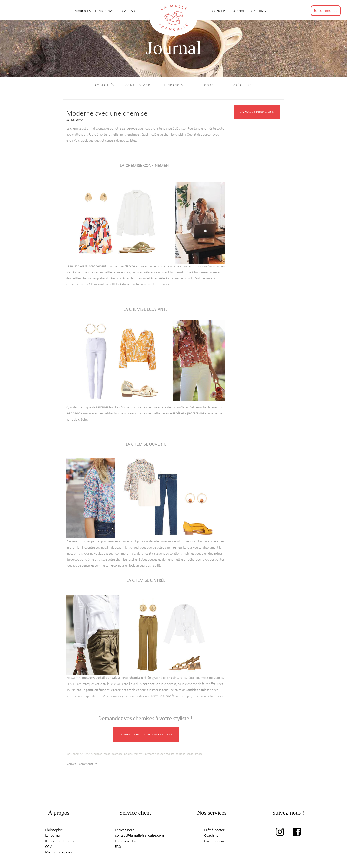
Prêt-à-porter (214, 831)
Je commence (326, 11)
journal (238, 11)
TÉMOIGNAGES (107, 11)
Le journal (53, 836)
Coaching (257, 11)
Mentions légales (58, 853)
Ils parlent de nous (59, 842)
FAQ (118, 848)
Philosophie (54, 831)
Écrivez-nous (125, 831)
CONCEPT (220, 11)
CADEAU (129, 11)
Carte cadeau (215, 842)
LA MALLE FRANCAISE (257, 112)
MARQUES (83, 11)
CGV (48, 848)
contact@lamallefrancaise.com (139, 836)
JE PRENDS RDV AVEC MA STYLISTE (146, 735)
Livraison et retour (129, 842)
